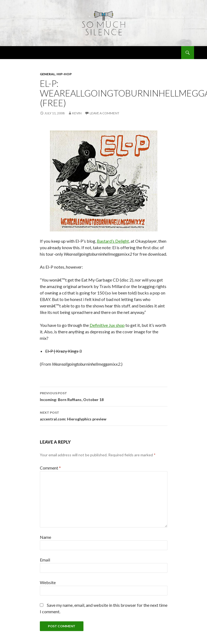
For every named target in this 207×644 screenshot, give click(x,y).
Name (45, 537)
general (48, 74)
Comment (50, 468)
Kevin (77, 113)
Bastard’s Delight (113, 241)
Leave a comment (104, 113)
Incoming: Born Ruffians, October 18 (104, 396)
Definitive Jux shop (107, 325)
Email (45, 560)
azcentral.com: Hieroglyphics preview (104, 415)
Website (48, 582)
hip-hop (64, 74)
